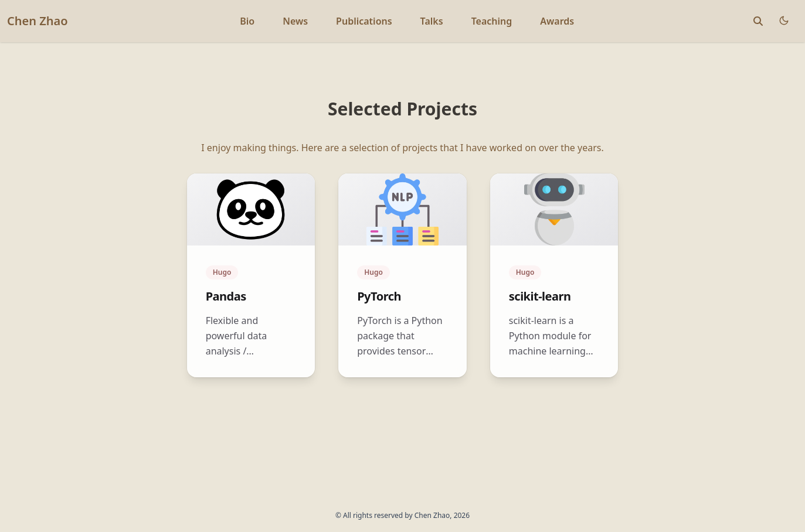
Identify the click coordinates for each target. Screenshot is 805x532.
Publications (364, 21)
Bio (247, 21)
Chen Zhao (38, 21)
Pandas (226, 296)
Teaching (492, 21)
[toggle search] (758, 21)
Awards (557, 21)
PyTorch (379, 296)
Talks (432, 21)
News (295, 21)
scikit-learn (540, 296)
